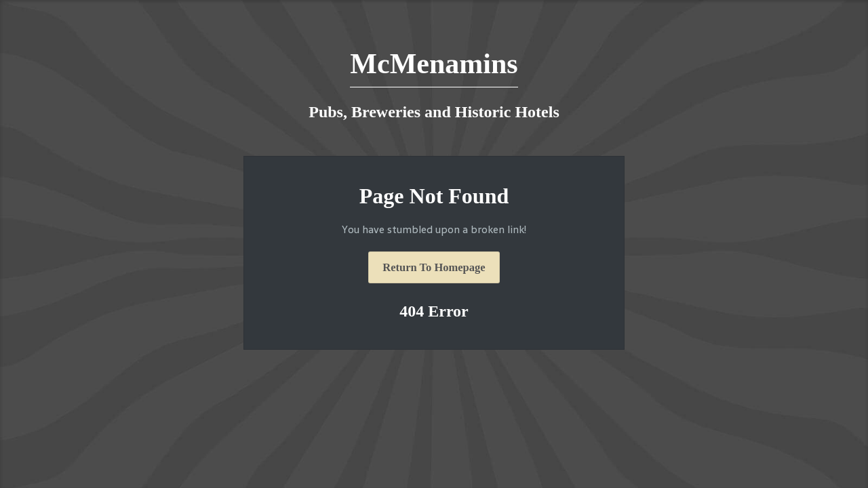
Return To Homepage (434, 267)
